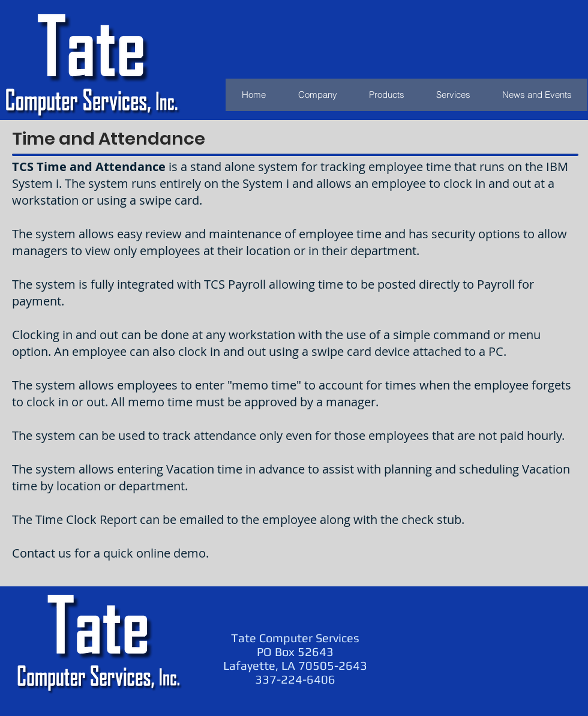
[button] (386, 95)
